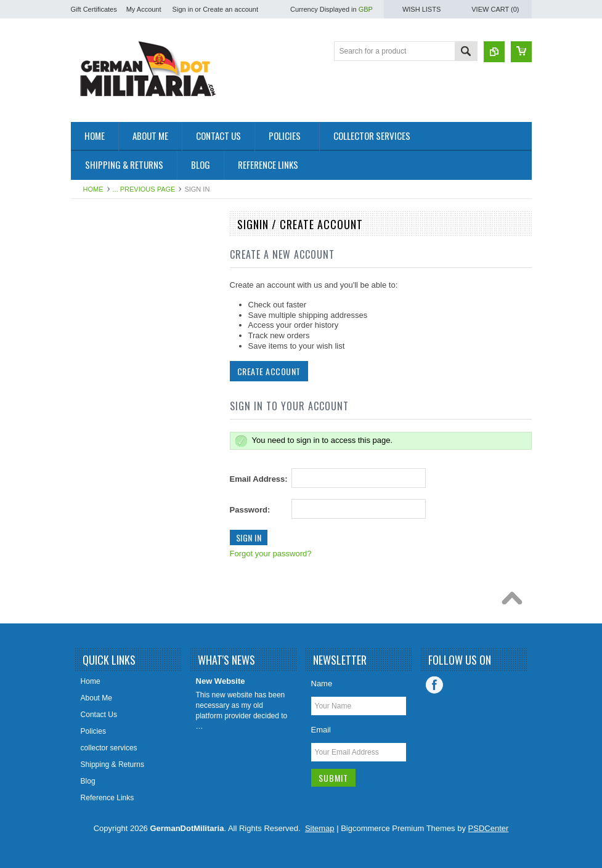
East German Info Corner (119, 456)
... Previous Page (144, 189)
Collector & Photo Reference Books (124, 430)
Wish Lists (421, 9)
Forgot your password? (271, 554)
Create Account (269, 371)
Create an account (230, 9)
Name (322, 683)
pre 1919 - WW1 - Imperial (121, 290)
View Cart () (495, 9)
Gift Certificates (94, 9)
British (88, 362)
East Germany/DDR (110, 248)
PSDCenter (489, 828)
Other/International (108, 404)
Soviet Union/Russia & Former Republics (127, 337)
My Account (144, 9)
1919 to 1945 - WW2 (112, 269)
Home (93, 189)
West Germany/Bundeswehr (124, 310)
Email (321, 730)
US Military (96, 383)
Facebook (434, 685)
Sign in (183, 9)
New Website (221, 681)
